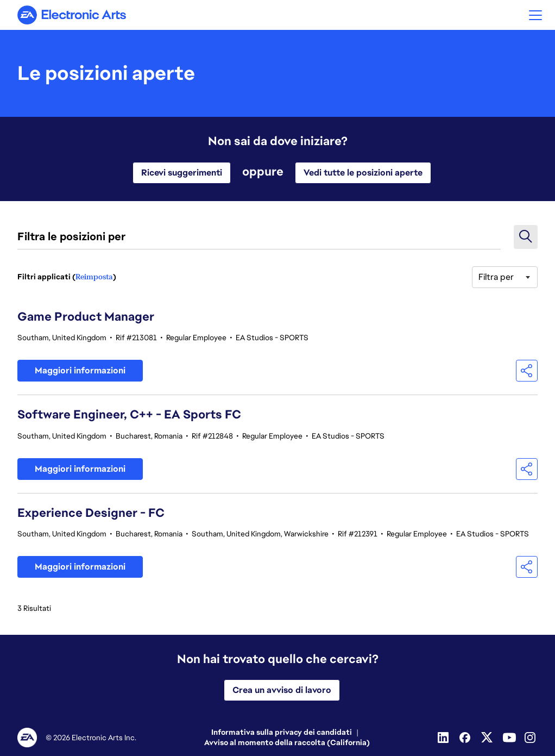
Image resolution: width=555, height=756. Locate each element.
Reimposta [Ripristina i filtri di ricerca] (94, 277)
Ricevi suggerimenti (182, 173)
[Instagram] (531, 738)
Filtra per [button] (496, 277)
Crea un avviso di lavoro (282, 690)
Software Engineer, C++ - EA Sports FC (129, 414)
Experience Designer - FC (91, 513)
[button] (535, 15)
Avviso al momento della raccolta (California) (287, 742)
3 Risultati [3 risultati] (34, 608)
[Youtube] (509, 738)
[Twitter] (488, 738)
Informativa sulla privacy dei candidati (282, 732)
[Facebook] (466, 738)
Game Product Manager (86, 317)
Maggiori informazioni (80, 370)
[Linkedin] (444, 738)
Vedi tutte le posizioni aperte (363, 173)
